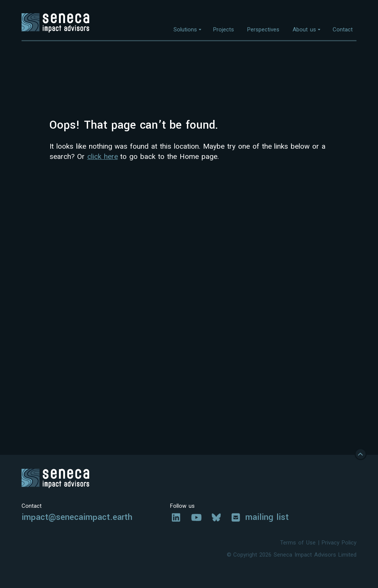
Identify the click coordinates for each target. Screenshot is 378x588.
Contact (343, 30)
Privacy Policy (339, 543)
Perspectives (263, 30)
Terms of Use (298, 543)
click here (103, 156)
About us (304, 30)
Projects (224, 30)
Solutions (185, 30)
